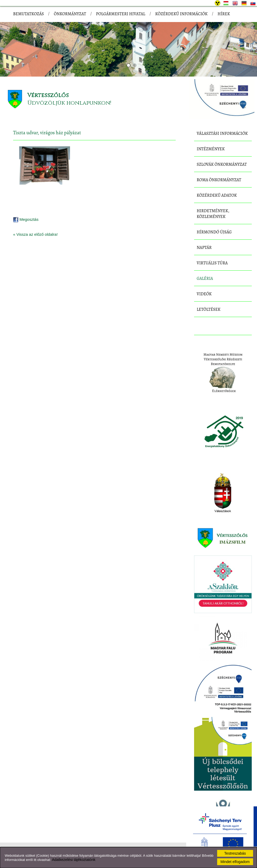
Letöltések (209, 309)
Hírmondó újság (214, 232)
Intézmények (211, 149)
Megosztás (26, 219)
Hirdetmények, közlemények (213, 214)
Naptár (204, 248)
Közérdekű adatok (217, 195)
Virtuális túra (212, 263)
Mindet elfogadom (235, 862)
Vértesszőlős (48, 95)
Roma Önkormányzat (219, 180)
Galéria (205, 278)
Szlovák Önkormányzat (222, 164)
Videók (204, 294)
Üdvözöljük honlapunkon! (69, 103)
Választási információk (222, 133)
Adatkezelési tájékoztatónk (74, 860)
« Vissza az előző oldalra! (35, 234)
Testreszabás (235, 853)
